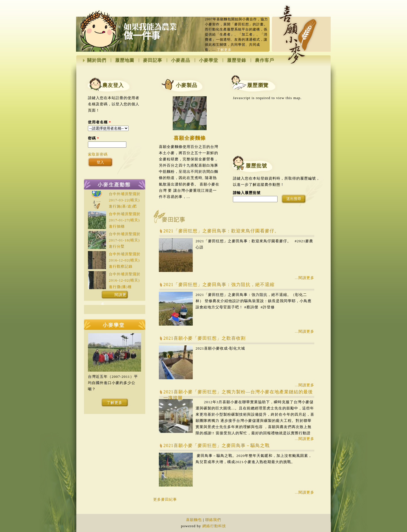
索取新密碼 (98, 154)
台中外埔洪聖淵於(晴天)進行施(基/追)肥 (125, 200)
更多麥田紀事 (165, 499)
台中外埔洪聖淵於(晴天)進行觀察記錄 (125, 260)
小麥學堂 (209, 60)
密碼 (94, 138)
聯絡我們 (213, 520)
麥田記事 (153, 60)
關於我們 (97, 60)
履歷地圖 (125, 60)
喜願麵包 (194, 520)
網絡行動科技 (214, 526)
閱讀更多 (114, 296)
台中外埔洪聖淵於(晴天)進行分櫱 (125, 240)
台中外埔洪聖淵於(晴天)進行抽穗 (125, 220)
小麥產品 (181, 60)
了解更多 (224, 50)
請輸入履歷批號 (247, 193)
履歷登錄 (237, 60)
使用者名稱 (99, 122)
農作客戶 (265, 60)
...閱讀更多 (305, 278)
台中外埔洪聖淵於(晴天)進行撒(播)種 (125, 280)
